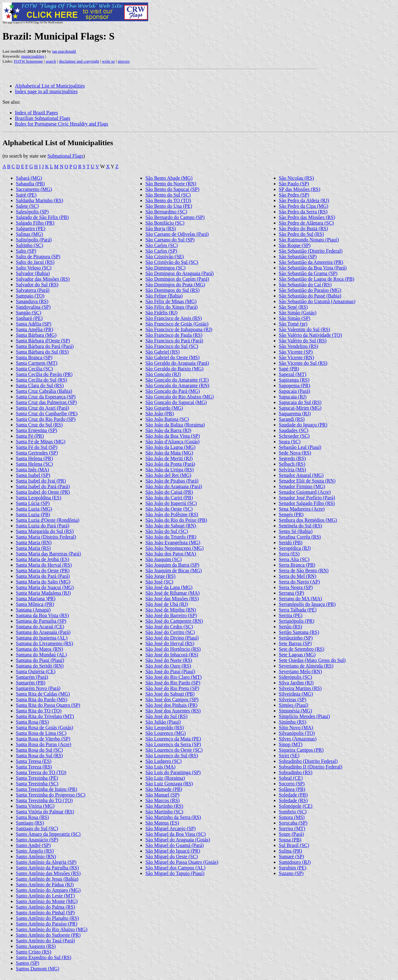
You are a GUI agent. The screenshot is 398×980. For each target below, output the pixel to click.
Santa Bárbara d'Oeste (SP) (43, 341)
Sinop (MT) (291, 744)
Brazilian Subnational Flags (43, 118)
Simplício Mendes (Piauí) (304, 716)
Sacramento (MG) (34, 189)
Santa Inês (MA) (33, 470)
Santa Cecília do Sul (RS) (41, 380)
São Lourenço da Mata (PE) (173, 739)
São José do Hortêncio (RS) (173, 649)
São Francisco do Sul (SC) (172, 346)
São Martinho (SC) (164, 812)
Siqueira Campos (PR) (301, 750)
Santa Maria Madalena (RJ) (43, 593)
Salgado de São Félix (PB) (42, 217)
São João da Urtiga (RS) (170, 470)
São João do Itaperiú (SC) (171, 503)
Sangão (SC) (28, 313)
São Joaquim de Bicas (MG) (173, 571)
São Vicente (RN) (296, 357)
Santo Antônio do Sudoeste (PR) (48, 935)
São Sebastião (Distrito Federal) (311, 251)
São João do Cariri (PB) (169, 498)
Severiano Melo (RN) (300, 671)
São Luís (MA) (160, 767)
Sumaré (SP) (291, 856)
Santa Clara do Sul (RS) (40, 385)
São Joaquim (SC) (163, 559)
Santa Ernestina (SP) (36, 430)
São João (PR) (160, 414)
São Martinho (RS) (164, 806)
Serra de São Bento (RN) (304, 571)
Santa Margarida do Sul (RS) (45, 531)
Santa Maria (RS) (33, 548)
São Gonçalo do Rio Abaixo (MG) (180, 397)
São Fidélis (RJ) (161, 313)
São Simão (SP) (295, 318)
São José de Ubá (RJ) (167, 604)
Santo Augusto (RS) (36, 946)
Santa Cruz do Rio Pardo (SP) (46, 419)
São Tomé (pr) (293, 324)
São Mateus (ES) (162, 823)
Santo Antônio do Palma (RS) (45, 907)
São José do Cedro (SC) (169, 627)
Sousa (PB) (290, 840)
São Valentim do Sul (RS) (304, 329)
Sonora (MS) (292, 817)
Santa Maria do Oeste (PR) (43, 571)
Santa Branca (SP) (34, 357)
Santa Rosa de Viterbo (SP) (43, 739)
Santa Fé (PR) (30, 436)
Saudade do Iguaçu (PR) (303, 425)
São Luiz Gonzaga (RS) (169, 784)
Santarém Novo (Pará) (38, 688)
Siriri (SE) (289, 756)
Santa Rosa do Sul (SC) (39, 750)
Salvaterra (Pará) (33, 290)
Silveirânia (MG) (296, 694)
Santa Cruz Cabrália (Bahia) (44, 391)
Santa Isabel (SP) (33, 475)
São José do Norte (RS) (169, 660)
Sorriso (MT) (292, 828)
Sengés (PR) (291, 514)
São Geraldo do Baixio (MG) (174, 369)
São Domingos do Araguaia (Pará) (180, 273)
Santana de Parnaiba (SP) (41, 621)
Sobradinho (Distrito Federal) (308, 761)
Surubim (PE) (293, 868)
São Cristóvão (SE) (165, 257)
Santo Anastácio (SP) (37, 840)
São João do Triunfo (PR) (171, 537)
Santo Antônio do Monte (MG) (47, 901)
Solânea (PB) (292, 789)
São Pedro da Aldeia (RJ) (304, 200)
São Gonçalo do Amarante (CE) (177, 380)
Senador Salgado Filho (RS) (307, 503)
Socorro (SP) (292, 784)
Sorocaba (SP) (293, 823)
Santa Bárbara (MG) (36, 335)
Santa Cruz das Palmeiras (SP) (46, 402)
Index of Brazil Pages (36, 113)
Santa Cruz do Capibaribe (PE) (47, 414)
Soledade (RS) (293, 800)
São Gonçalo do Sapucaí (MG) (176, 402)
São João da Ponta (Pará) (170, 464)
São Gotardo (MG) (164, 408)
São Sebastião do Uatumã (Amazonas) (317, 301)
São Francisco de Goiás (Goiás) (177, 324)
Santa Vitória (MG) (35, 806)
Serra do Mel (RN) (297, 576)
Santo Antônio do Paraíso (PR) (47, 924)
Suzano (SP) (291, 873)
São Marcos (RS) (162, 800)
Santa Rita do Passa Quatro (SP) (48, 705)
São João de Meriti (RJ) (169, 458)
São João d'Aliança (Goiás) (172, 442)
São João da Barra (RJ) (168, 430)
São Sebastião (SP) (298, 257)
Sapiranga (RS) (294, 380)
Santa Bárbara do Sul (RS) (42, 352)
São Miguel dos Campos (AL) (175, 868)
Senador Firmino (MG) (302, 486)
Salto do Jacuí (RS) (35, 262)
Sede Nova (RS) (295, 453)
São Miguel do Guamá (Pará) (175, 845)
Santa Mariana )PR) (36, 599)
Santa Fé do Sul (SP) (37, 447)
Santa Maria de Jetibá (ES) (43, 559)
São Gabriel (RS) (162, 352)
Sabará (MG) (29, 178)
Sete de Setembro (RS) (302, 649)
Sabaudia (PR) (30, 184)
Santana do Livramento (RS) (44, 643)
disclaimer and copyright (79, 61)
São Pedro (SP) (294, 195)
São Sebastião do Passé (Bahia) (310, 296)
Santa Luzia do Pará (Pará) (42, 526)
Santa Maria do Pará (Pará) (43, 576)
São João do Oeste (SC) (169, 509)
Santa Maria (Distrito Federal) (46, 537)
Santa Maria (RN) (34, 542)
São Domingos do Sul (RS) (172, 290)
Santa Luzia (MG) (34, 509)
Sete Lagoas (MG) (297, 655)
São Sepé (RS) (293, 307)
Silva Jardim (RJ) (296, 683)
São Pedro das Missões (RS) (307, 217)
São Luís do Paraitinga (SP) (173, 772)
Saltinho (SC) (30, 245)
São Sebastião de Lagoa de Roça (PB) (317, 279)
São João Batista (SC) (167, 419)
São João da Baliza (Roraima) (175, 425)
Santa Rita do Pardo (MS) (42, 699)
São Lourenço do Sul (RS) (172, 756)
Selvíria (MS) (293, 470)
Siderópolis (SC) (295, 677)
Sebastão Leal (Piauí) (300, 447)
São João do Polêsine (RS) (172, 514)
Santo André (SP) (33, 845)
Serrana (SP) (291, 593)
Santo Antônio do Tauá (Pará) (45, 941)
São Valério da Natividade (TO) (310, 335)
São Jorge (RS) (160, 576)
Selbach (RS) (292, 464)
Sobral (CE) (291, 778)
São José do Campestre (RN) (174, 621)
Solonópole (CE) (296, 806)
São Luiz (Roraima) (165, 778)
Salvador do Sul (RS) (37, 285)
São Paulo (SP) (294, 184)
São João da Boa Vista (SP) (173, 436)
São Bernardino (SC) (166, 212)
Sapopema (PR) (295, 385)
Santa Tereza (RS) (34, 767)
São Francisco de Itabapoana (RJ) (179, 329)
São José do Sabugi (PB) (170, 694)
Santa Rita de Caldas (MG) (43, 694)
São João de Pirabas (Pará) (172, 481)
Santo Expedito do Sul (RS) (44, 957)
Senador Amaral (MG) (301, 475)
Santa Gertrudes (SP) (37, 453)
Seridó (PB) (291, 542)
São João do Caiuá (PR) (169, 492)
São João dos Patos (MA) (171, 554)
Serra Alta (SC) (294, 559)
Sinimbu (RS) (293, 722)
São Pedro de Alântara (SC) (306, 223)
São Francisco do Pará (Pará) (174, 341)
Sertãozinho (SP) (296, 638)
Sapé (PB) (289, 369)
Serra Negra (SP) (296, 587)
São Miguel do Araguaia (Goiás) (178, 840)
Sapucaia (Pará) (295, 391)
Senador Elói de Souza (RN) (307, 481)
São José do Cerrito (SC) (170, 632)
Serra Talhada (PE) (298, 610)
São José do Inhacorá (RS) (172, 655)
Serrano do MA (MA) (300, 599)
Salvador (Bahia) (33, 273)
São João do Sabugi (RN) (171, 526)
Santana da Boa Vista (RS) (42, 615)
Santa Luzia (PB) (33, 514)
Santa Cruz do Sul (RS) (39, 425)
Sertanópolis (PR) (297, 621)
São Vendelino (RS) (299, 346)
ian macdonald (64, 51)
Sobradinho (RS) (296, 772)
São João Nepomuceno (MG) (174, 548)
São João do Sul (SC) (167, 531)
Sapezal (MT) (293, 374)
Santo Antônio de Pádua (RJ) (45, 885)
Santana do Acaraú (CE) (40, 627)
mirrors (124, 61)
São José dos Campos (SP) (172, 699)
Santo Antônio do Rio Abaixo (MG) (52, 929)
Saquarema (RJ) (295, 414)
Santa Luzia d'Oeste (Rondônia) (48, 520)
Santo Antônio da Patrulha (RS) (47, 868)
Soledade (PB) (293, 795)
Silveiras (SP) (293, 699)
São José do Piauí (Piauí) (170, 671)
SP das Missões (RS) (300, 189)
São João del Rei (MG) (168, 475)
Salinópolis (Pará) (34, 240)
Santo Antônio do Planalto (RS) (47, 918)
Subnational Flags (65, 156)
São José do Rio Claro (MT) (173, 677)
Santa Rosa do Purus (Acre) (44, 744)
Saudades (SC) (294, 430)
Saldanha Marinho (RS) (40, 200)
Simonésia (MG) (295, 711)
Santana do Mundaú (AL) (41, 655)
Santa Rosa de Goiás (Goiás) (44, 728)
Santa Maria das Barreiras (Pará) (48, 554)
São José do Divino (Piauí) (172, 638)
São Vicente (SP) (296, 352)
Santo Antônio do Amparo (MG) (48, 890)
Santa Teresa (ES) (34, 761)
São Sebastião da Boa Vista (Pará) (313, 268)
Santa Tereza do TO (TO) (41, 772)
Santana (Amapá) (33, 610)
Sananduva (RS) (32, 301)
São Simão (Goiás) (298, 313)
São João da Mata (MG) (169, 453)
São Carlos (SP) (161, 251)
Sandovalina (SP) (33, 307)
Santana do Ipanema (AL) (42, 638)
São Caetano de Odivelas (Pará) (177, 234)
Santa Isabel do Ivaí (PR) (41, 481)
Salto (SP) (26, 251)
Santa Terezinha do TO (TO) (44, 800)
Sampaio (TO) (30, 296)
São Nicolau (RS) (296, 178)
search (51, 61)
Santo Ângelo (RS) (35, 851)
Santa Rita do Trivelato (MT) (45, 716)
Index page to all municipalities (46, 91)
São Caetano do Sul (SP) (170, 240)
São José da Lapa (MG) (169, 587)
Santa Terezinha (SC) (37, 784)
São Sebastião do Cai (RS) (305, 285)
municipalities (33, 56)
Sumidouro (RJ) (295, 862)
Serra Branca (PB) (297, 565)
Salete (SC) (27, 206)
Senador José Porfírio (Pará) (307, 498)
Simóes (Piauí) (294, 705)
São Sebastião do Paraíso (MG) (310, 290)
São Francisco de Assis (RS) (173, 318)
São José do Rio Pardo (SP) (173, 683)
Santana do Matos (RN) (40, 649)
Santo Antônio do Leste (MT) (45, 896)
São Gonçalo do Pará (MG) (173, 391)
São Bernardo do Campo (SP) (175, 217)
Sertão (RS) (290, 627)
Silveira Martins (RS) (300, 688)
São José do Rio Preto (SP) (172, 688)
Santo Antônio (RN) (36, 856)
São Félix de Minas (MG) (171, 301)
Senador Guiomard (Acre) (305, 492)
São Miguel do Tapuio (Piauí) (175, 873)
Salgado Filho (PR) (35, 223)
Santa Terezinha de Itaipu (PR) (47, 789)
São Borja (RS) (161, 228)
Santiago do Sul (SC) (37, 828)
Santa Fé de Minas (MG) (41, 442)
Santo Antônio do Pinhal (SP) (45, 913)
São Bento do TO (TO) (168, 200)
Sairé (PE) (26, 195)
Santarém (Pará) (32, 677)
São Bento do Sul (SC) (168, 195)
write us (109, 61)
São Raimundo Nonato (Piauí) (309, 240)
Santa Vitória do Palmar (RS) (45, 812)
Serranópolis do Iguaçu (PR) (307, 604)
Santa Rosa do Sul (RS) (39, 756)
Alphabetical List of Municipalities (50, 86)
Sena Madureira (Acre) (302, 509)
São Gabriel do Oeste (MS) (172, 357)
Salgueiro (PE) (31, 228)
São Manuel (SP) (162, 795)
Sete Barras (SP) (295, 643)
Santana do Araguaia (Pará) (43, 632)
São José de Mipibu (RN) (171, 610)
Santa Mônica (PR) (35, 604)
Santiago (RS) (30, 823)
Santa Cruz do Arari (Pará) (42, 408)
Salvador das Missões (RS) (43, 279)
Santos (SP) (28, 963)
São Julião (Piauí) (163, 722)
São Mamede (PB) (164, 789)
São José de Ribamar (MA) (172, 593)
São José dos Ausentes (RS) (173, 711)
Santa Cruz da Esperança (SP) (46, 397)
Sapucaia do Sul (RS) (300, 402)
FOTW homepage (28, 61)
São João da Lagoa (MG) (170, 447)
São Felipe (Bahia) (164, 296)
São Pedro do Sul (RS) (301, 234)
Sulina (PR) (290, 851)
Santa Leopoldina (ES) (39, 498)
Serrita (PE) (291, 615)
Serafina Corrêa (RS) (300, 537)
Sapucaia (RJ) (293, 397)
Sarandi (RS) (292, 419)
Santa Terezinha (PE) (37, 778)
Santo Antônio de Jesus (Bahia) (47, 879)
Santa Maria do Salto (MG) (43, 582)
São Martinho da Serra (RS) (173, 817)
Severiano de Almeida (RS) (306, 666)
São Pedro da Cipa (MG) (304, 206)
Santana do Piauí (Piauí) (40, 660)
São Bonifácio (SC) (165, 223)
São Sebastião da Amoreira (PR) (311, 262)
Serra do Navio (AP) (299, 582)
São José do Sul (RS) (166, 716)
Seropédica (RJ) (295, 548)
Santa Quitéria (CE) (36, 671)
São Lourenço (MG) (166, 733)
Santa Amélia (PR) (35, 329)
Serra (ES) (289, 554)
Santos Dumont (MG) (38, 969)
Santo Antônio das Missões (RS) (48, 873)
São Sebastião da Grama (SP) (308, 273)
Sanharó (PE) (29, 318)
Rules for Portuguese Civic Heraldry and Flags (62, 124)
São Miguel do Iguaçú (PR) (173, 851)
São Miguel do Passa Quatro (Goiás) (182, 862)
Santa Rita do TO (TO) (39, 711)
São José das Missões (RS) (172, 599)
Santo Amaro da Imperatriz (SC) (48, 834)
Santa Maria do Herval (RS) (44, 565)
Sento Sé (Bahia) (296, 531)
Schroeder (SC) (294, 436)
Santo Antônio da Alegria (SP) (46, 862)
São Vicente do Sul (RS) (303, 363)
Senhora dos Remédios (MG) (308, 520)
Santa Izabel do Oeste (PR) (43, 492)
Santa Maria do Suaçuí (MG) (45, 587)
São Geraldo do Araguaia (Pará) (177, 363)
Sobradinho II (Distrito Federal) (311, 767)
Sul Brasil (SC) (294, 845)
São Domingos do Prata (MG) (175, 285)
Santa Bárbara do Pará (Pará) (45, 346)
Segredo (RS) (292, 458)
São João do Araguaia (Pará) (174, 486)
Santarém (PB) (31, 683)
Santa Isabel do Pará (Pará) (43, 486)
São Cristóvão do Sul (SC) (172, 262)
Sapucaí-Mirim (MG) (300, 408)
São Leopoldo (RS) (165, 728)
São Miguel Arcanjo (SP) (170, 828)
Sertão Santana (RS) (299, 632)
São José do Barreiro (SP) (171, 615)
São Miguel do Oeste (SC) (172, 856)
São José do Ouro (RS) (168, 666)
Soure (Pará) (291, 834)
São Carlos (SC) (162, 245)
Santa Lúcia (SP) (33, 503)
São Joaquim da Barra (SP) (172, 565)
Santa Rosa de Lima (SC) (41, 733)
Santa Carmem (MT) (37, 363)
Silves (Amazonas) (298, 739)
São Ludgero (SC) (163, 761)
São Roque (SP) (295, 245)
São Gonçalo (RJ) (163, 374)
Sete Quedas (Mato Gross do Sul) (312, 660)
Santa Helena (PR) (34, 458)
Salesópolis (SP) (32, 212)
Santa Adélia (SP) (34, 324)
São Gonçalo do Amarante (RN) (177, 385)
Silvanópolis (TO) (297, 733)
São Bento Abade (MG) (169, 178)
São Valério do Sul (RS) (303, 341)
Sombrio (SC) (293, 812)
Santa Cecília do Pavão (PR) (44, 374)
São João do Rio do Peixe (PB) (176, 520)
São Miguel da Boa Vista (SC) (176, 834)
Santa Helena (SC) (34, 464)
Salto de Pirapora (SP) (38, 257)
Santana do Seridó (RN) (40, 666)
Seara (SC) (290, 442)
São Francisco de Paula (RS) (174, 335)
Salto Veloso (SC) (34, 268)
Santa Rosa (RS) (32, 722)
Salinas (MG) (29, 234)
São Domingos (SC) (165, 268)
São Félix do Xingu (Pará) (171, 307)
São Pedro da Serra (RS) (303, 212)
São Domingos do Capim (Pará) (177, 279)
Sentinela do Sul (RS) (300, 526)
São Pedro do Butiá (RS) (303, 228)
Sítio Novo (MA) (296, 728)
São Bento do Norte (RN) (171, 184)
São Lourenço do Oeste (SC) (174, 750)
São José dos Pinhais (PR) (171, 705)
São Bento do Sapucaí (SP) (172, 189)
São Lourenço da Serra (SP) (173, 744)
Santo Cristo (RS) (34, 952)
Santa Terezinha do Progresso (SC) (51, 795)
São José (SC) (159, 582)
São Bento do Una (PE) (169, 206)
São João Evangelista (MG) (173, 542)
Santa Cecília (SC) (34, 369)
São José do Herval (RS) (170, 643)
